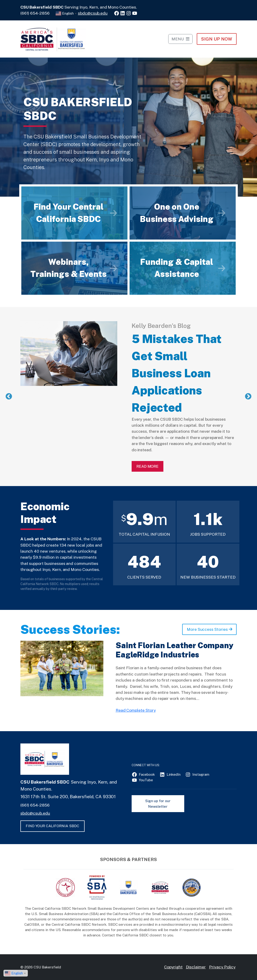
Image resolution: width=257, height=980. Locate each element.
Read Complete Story (136, 710)
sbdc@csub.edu (93, 13)
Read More (148, 466)
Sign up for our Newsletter (158, 804)
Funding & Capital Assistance (177, 268)
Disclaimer (196, 967)
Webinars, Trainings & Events (68, 268)
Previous (9, 397)
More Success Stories (209, 629)
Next (248, 397)
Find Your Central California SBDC (69, 213)
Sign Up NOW (217, 39)
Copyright (173, 967)
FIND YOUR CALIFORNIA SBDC (52, 826)
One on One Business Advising (177, 213)
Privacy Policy (222, 967)
